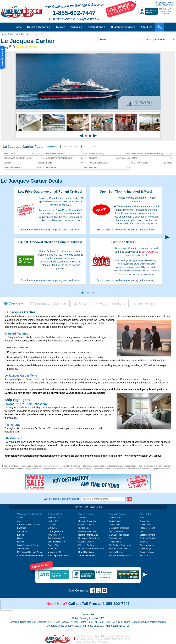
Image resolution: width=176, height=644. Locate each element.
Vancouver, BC (55, 552)
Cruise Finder (115, 521)
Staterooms (71, 147)
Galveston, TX (54, 525)
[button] (86, 136)
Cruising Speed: (12, 168)
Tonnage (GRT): (97, 154)
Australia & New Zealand (29, 525)
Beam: (49, 163)
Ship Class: (10, 154)
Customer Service (148, 538)
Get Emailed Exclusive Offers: (62, 499)
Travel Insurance (147, 545)
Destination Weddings (119, 528)
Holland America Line (88, 535)
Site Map (144, 556)
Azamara (82, 518)
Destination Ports (147, 535)
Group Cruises (116, 538)
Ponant (25, 34)
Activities (90, 147)
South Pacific (23, 549)
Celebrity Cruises (86, 525)
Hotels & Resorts (39, 27)
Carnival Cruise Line (88, 521)
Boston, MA (53, 521)
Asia (19, 521)
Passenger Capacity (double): (148, 154)
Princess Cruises (86, 545)
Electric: (94, 168)
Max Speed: (52, 168)
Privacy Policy (84, 642)
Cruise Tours (115, 525)
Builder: (93, 158)
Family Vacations (117, 531)
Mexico (20, 542)
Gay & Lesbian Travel (119, 535)
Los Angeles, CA (55, 531)
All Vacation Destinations (30, 556)
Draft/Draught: (140, 163)
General (52, 147)
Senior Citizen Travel (119, 549)
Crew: (135, 158)
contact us (45, 230)
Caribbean (22, 531)
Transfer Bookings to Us (120, 556)
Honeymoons (115, 542)
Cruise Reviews (147, 552)
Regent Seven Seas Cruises (91, 549)
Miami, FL (52, 528)
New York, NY (54, 535)
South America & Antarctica (30, 545)
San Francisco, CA (56, 542)
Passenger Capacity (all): (18, 158)
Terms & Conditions (101, 642)
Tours (60, 27)
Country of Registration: (60, 158)
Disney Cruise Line (87, 531)
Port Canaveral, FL (56, 538)
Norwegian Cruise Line (89, 538)
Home (18, 27)
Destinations (97, 27)
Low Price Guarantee (69, 210)
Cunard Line (84, 528)
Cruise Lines (14, 34)
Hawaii (20, 538)
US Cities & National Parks (29, 552)
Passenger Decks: (99, 163)
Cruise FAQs (145, 549)
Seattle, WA (53, 545)
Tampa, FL (53, 549)
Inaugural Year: (55, 154)
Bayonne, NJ (54, 518)
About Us (144, 542)
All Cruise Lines (87, 556)
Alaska (20, 518)
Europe (21, 535)
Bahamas (22, 528)
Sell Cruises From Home (120, 545)
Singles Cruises (116, 552)
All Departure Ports (58, 556)
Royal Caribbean (86, 552)
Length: (8, 163)
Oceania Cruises (86, 542)
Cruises (76, 27)
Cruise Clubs (115, 518)
